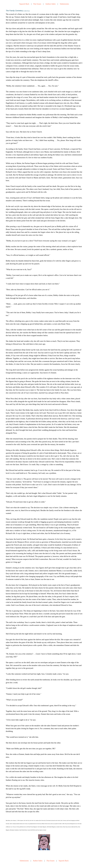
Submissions (64, 4)
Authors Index (51, 4)
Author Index (38, 861)
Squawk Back (24, 4)
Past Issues (37, 4)
